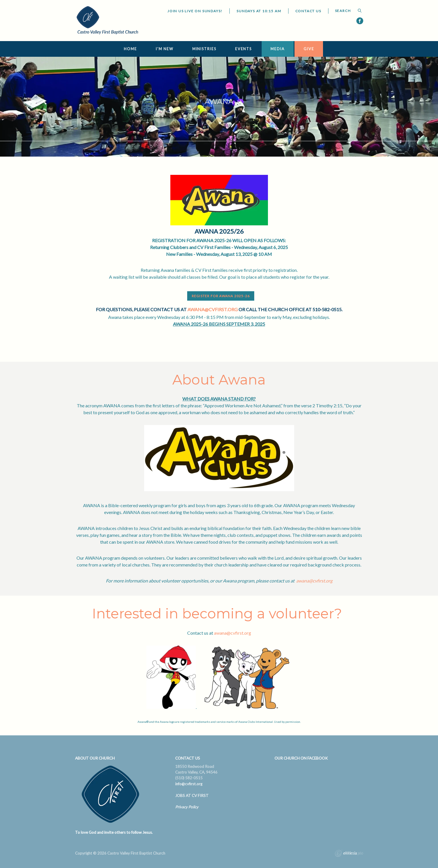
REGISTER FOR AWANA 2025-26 (221, 296)
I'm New (164, 49)
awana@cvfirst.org (213, 309)
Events (243, 49)
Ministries (204, 49)
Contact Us (308, 11)
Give (309, 49)
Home (130, 49)
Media (277, 49)
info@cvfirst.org (189, 784)
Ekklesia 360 (349, 854)
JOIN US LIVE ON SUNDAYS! (195, 11)
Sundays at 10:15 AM (259, 11)
